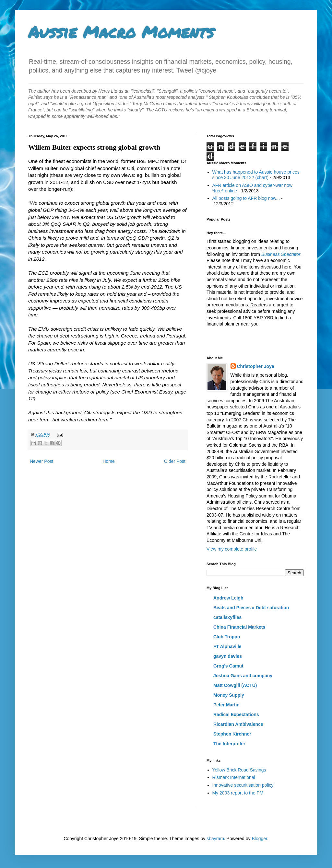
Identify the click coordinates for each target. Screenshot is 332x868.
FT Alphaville (227, 646)
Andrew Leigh (228, 598)
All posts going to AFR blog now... (246, 198)
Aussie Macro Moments (121, 32)
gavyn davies (228, 656)
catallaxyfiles (227, 617)
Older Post (175, 461)
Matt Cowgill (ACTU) (235, 685)
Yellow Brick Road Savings (239, 770)
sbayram (215, 839)
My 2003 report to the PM (238, 793)
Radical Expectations (236, 714)
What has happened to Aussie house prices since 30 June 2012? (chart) (256, 175)
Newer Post (41, 461)
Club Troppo (227, 637)
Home (108, 461)
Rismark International (234, 777)
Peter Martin (226, 705)
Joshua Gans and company (243, 676)
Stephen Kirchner (232, 734)
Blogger (259, 839)
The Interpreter (229, 744)
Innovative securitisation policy (243, 785)
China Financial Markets (239, 627)
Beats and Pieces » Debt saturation (251, 608)
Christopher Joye (256, 366)
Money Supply (229, 695)
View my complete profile (232, 549)
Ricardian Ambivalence (238, 724)
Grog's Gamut (228, 666)
